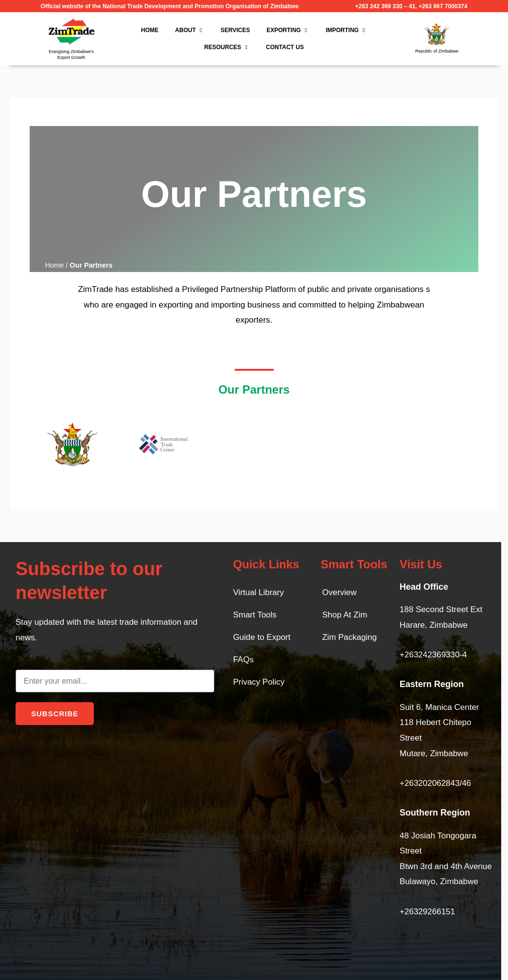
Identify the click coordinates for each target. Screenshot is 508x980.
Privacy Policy (259, 682)
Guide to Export (262, 637)
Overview (340, 592)
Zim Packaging (350, 637)
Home (55, 265)
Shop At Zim (345, 615)
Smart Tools (254, 615)
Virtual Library (258, 592)
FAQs (243, 660)
